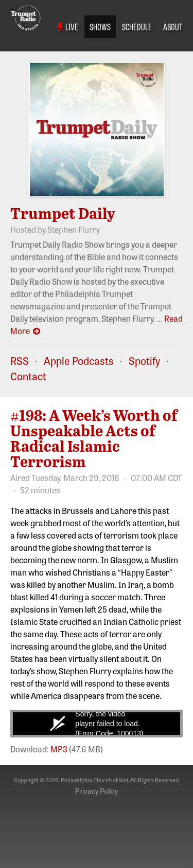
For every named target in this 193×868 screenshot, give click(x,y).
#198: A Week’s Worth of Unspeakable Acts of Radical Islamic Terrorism (94, 438)
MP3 (59, 749)
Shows (100, 26)
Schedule (137, 26)
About (173, 26)
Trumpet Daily (63, 213)
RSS (20, 361)
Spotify (144, 361)
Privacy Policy (97, 791)
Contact (28, 376)
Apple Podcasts (79, 361)
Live (68, 26)
